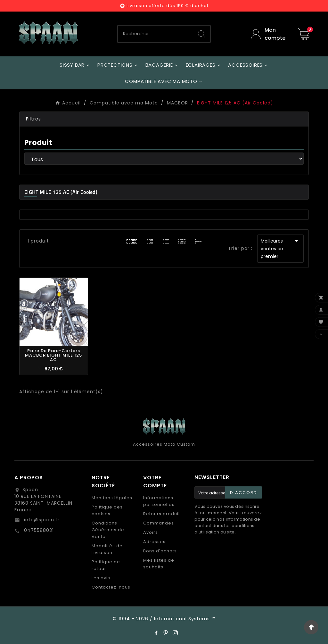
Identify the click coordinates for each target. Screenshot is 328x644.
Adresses (154, 542)
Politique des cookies (107, 510)
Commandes (159, 523)
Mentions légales (112, 498)
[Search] (201, 34)
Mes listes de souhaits (159, 564)
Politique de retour (106, 565)
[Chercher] (155, 34)
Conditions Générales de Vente (108, 530)
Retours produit (162, 514)
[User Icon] (270, 34)
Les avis (101, 578)
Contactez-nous (111, 587)
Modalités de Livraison (107, 549)
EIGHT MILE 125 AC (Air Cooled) (61, 192)
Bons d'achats (160, 551)
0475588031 (38, 530)
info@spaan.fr (41, 520)
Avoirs (151, 532)
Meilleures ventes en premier (280, 248)
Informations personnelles (159, 501)
